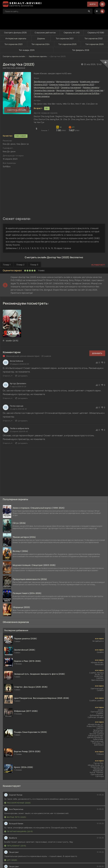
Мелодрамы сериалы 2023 (46, 88)
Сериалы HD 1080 (96, 33)
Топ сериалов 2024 (40, 44)
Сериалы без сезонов (44, 90)
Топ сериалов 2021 (64, 38)
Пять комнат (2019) (15, 846)
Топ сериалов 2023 (13, 44)
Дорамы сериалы (91, 88)
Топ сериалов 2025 (67, 44)
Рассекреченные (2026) (18, 803)
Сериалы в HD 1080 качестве (89, 90)
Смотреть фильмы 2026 (15, 33)
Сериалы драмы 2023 (59, 85)
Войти (92, 4)
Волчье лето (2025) (15, 817)
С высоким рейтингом (45, 33)
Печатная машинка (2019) (19, 832)
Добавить (97, 353)
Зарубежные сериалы (38, 57)
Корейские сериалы (89, 82)
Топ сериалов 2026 (94, 44)
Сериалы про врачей (71, 88)
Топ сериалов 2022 (93, 38)
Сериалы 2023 (41, 85)
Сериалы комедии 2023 (83, 85)
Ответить (8, 376)
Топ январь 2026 (27, 50)
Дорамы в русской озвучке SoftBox (82, 93)
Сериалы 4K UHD (72, 33)
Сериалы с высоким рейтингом (49, 93)
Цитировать (22, 376)
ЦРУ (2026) (11, 860)
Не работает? (98, 265)
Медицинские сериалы (67, 82)
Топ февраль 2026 (81, 50)
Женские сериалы (65, 90)
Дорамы (41, 38)
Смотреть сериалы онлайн (14, 57)
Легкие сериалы (42, 96)
